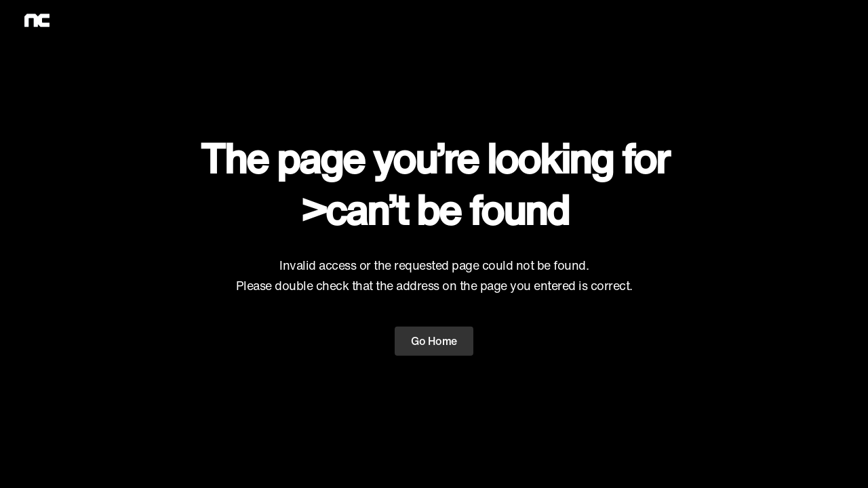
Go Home (434, 341)
